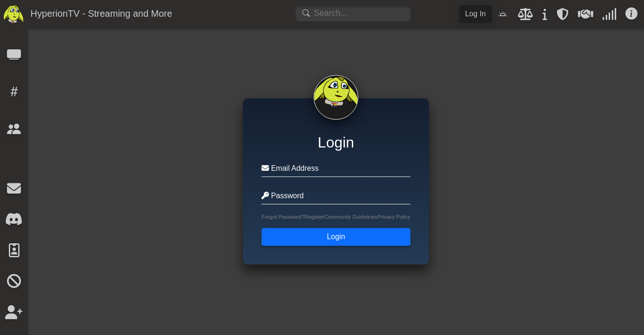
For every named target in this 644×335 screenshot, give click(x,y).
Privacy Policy (394, 217)
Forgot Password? (283, 217)
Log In (476, 14)
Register (314, 217)
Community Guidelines (351, 217)
